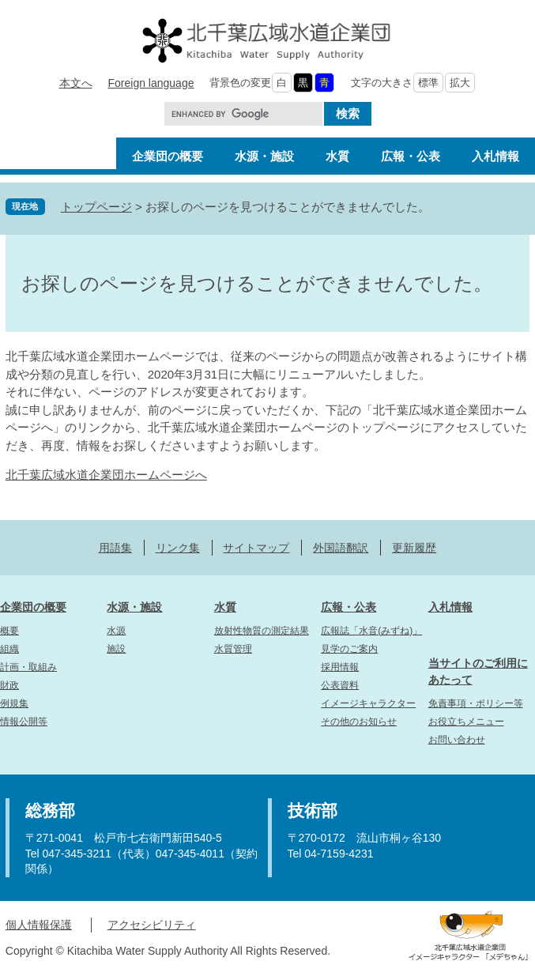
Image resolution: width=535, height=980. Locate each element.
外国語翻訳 (341, 548)
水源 (116, 631)
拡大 (460, 83)
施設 (116, 649)
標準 (428, 83)
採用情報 (340, 667)
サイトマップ (256, 548)
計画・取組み (28, 667)
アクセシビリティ (152, 925)
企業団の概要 (33, 607)
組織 (9, 649)
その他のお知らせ (359, 722)
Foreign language (151, 83)
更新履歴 (414, 548)
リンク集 (178, 548)
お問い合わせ (457, 740)
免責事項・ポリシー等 (476, 703)
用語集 (115, 548)
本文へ (76, 83)
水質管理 (233, 649)
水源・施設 (134, 607)
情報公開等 (24, 722)
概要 (9, 631)
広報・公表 (349, 607)
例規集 (14, 703)
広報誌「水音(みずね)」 (371, 631)
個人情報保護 (39, 925)
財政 (9, 685)
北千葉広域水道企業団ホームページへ (106, 475)
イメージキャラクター (368, 703)
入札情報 (450, 607)
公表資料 (340, 685)
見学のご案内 (349, 649)
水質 (225, 607)
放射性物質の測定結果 (262, 631)
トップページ (96, 207)
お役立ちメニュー (466, 722)
